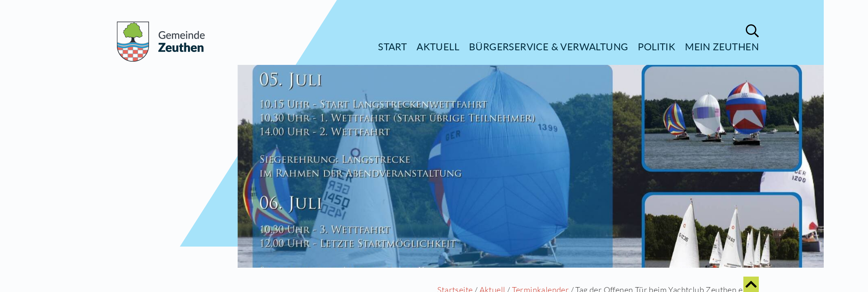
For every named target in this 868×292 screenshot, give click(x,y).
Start (392, 46)
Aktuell (438, 46)
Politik (656, 46)
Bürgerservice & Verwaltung (548, 46)
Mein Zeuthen (722, 46)
